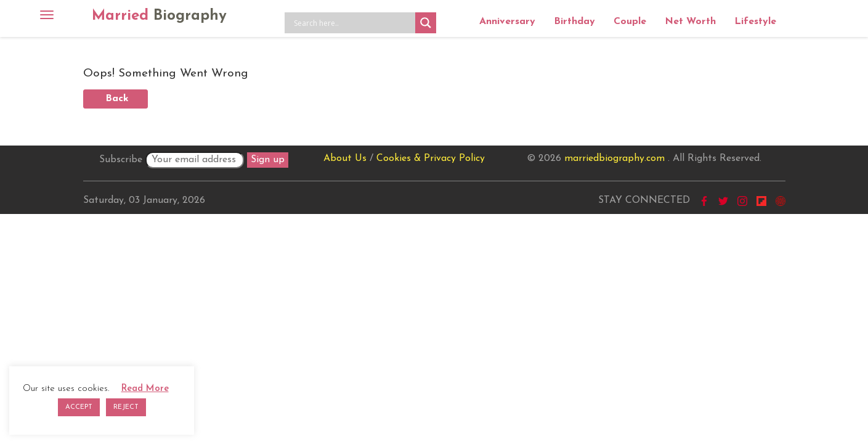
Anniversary (507, 22)
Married (159, 16)
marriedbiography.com (614, 158)
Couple (630, 22)
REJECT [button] (126, 407)
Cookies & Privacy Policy (431, 158)
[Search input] (353, 23)
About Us (345, 158)
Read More (145, 389)
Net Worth (690, 22)
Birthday (574, 22)
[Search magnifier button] (426, 23)
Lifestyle (755, 22)
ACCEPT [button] (79, 407)
